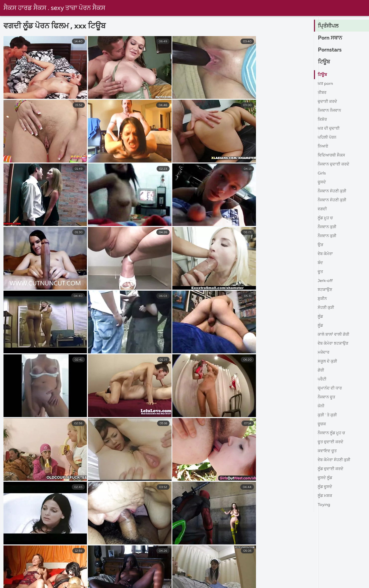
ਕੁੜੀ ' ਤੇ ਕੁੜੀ (327, 415)
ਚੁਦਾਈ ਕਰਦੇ (327, 102)
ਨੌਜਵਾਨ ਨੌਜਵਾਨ (329, 111)
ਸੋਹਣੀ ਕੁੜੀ (326, 308)
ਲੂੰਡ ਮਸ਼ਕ (325, 496)
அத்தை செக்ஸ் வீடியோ (32, 581)
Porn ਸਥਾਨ (331, 38)
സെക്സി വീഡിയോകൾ (316, 571)
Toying (324, 505)
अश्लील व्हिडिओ (225, 571)
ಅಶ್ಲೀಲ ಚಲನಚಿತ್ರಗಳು (141, 576)
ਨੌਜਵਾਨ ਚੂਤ (326, 397)
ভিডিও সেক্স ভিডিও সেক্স (276, 581)
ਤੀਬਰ (322, 93)
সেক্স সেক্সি (14, 571)
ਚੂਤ (320, 272)
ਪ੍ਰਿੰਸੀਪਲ (329, 26)
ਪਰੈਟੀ (322, 379)
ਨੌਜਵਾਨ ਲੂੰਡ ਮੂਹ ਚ (331, 433)
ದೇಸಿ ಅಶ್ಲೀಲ (148, 571)
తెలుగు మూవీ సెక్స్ (265, 571)
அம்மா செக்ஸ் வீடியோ (143, 581)
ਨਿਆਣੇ (323, 147)
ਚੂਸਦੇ (322, 182)
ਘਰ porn (325, 84)
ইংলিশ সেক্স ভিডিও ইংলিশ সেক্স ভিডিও (328, 581)
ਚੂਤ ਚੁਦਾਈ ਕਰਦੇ (331, 442)
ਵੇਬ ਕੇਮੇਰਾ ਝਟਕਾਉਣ (333, 344)
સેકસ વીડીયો (297, 576)
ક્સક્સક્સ (266, 576)
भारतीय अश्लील (114, 571)
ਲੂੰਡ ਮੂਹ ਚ (325, 218)
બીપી (70, 581)
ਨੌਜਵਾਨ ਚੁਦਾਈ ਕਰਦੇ (334, 164)
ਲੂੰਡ (320, 317)
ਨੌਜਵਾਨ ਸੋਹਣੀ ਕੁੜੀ (332, 191)
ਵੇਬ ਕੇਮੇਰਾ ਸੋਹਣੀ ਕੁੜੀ (334, 460)
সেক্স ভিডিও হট (239, 581)
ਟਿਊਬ (324, 62)
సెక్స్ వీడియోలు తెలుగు (52, 571)
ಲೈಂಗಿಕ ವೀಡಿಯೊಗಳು (58, 576)
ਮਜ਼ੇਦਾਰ (324, 353)
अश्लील (176, 571)
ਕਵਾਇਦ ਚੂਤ (327, 451)
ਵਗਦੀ (322, 209)
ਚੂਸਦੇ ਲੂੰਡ (325, 478)
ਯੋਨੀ (321, 406)
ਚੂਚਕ (322, 424)
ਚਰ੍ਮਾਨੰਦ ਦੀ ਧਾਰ (330, 388)
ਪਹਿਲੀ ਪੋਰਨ (327, 138)
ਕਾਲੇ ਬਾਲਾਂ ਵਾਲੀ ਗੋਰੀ (334, 335)
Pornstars (330, 50)
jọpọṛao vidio (207, 576)
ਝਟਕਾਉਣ (325, 290)
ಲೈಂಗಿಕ (176, 576)
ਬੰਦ (320, 263)
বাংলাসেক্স (237, 576)
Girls (322, 173)
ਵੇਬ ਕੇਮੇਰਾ (325, 254)
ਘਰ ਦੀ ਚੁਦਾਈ (329, 129)
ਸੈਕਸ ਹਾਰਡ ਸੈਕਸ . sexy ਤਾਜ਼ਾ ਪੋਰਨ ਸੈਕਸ (55, 8)
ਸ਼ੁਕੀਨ (322, 299)
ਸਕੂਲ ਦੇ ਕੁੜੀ (327, 362)
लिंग (198, 571)
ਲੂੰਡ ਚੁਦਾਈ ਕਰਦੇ (331, 469)
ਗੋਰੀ (321, 371)
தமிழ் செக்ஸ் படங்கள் (196, 581)
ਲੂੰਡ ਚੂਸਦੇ (325, 487)
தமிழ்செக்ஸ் (98, 581)
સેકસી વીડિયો (99, 576)
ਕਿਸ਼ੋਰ (322, 120)
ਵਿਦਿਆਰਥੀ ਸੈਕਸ (331, 156)
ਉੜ (320, 245)
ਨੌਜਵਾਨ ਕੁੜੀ (327, 227)
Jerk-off (325, 281)
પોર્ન (86, 571)
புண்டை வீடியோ (337, 576)
